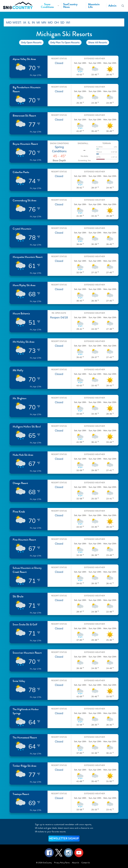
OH (56, 22)
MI (38, 22)
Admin (112, 6)
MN (44, 22)
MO (50, 22)
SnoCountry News (70, 6)
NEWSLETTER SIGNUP (64, 838)
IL (29, 22)
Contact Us (86, 863)
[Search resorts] (123, 6)
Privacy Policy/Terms (62, 863)
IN (33, 22)
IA (25, 22)
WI (68, 22)
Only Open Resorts (31, 42)
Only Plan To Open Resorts (65, 42)
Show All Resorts (98, 42)
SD (62, 22)
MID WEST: (14, 22)
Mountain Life (94, 6)
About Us (76, 863)
